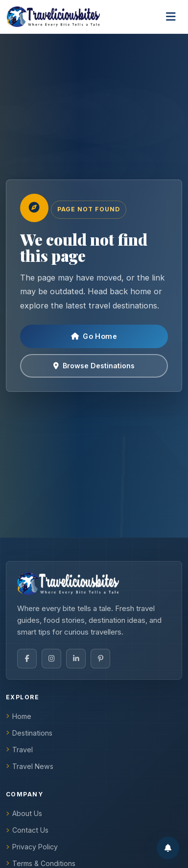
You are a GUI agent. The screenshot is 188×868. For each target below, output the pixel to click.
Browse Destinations (94, 366)
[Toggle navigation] (171, 17)
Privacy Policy (32, 847)
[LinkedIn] (76, 659)
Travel (19, 750)
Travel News (30, 766)
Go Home (94, 336)
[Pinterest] (100, 659)
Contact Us (27, 830)
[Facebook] (27, 659)
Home (19, 716)
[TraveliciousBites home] (94, 584)
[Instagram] (51, 659)
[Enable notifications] (168, 848)
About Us (24, 813)
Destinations (29, 733)
